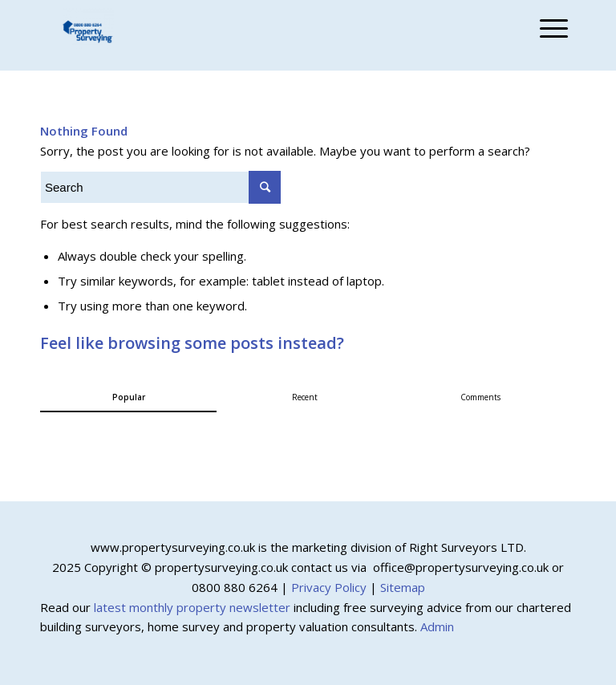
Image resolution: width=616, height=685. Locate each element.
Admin (437, 626)
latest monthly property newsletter (192, 607)
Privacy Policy (329, 587)
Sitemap (403, 587)
